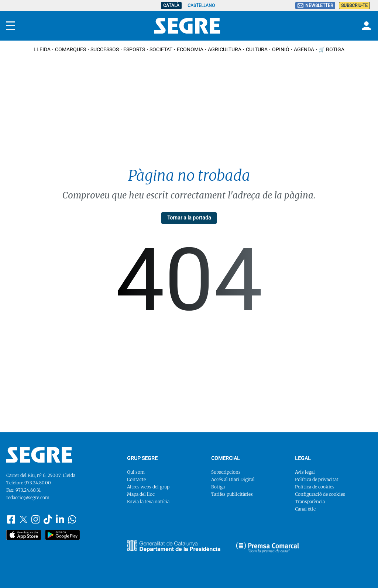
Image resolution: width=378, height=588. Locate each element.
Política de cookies (315, 487)
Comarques (71, 49)
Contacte (136, 479)
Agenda (304, 49)
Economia (190, 49)
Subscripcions (226, 472)
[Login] (365, 26)
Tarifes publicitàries (232, 494)
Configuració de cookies (320, 494)
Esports (134, 49)
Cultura (257, 49)
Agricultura (225, 49)
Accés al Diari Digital (233, 479)
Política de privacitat (317, 479)
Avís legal (305, 472)
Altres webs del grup (148, 487)
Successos (105, 49)
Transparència (310, 501)
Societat (161, 49)
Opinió (281, 49)
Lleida (42, 49)
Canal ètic (305, 509)
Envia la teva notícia (148, 501)
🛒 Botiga (331, 49)
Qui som (136, 472)
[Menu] (11, 26)
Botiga (218, 487)
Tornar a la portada (189, 218)
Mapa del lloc (141, 494)
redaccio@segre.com (28, 497)
